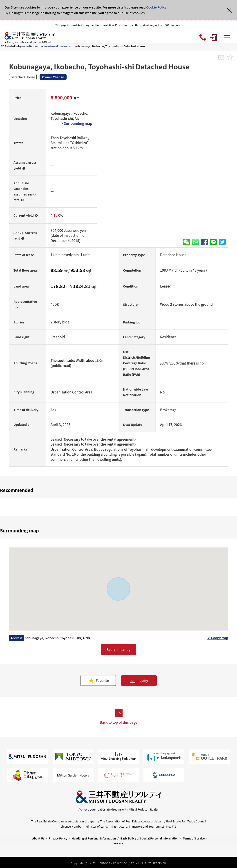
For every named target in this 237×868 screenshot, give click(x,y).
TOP (4, 46)
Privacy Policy (58, 838)
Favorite (98, 680)
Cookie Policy (156, 7)
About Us (38, 838)
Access (118, 843)
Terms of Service (194, 838)
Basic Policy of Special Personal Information (150, 838)
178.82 (58, 286)
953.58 (78, 270)
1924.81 (82, 286)
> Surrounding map (77, 123)
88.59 (57, 270)
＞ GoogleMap (218, 638)
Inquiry (139, 681)
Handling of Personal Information (94, 838)
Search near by (118, 649)
